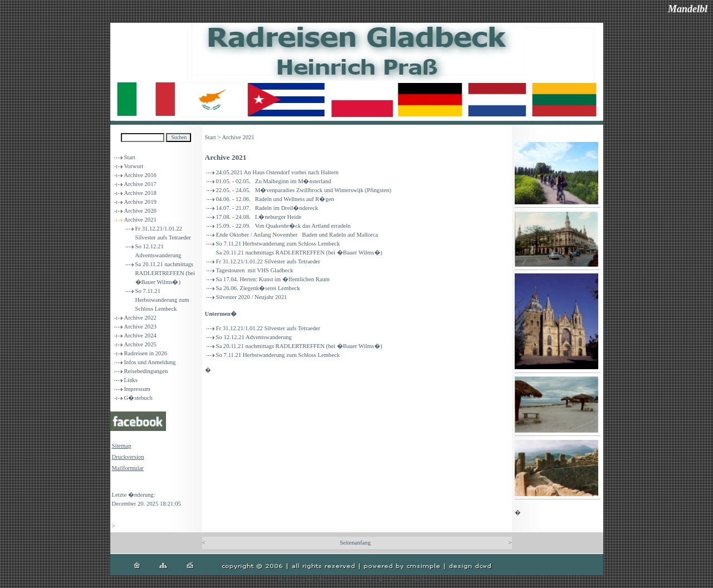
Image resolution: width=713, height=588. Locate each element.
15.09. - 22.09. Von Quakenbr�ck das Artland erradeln (284, 226)
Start (130, 157)
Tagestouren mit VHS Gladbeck (255, 270)
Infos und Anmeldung (150, 362)
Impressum (137, 389)
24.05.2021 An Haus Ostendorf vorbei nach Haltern (277, 172)
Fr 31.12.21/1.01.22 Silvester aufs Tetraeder (268, 261)
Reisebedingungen (146, 371)
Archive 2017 (140, 184)
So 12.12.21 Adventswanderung (254, 337)
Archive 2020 (140, 211)
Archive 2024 (140, 335)
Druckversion (128, 457)
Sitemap (122, 446)
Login (119, 484)
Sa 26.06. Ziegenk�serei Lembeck (258, 288)
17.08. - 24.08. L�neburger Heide (259, 217)
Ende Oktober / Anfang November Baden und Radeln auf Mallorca (297, 235)
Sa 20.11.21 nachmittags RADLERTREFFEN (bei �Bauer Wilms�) (165, 273)
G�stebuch (138, 398)
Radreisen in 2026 (146, 353)
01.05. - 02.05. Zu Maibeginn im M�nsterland (274, 181)
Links (131, 380)
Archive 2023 (140, 327)
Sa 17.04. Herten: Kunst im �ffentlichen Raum (273, 279)
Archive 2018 (140, 193)
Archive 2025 (140, 344)
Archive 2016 (140, 175)
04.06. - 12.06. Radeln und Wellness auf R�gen (275, 199)
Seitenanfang (355, 543)
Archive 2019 (140, 202)
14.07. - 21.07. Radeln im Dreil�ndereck (267, 208)
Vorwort (134, 166)
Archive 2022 (140, 318)
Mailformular (128, 468)
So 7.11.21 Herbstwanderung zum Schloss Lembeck (162, 300)
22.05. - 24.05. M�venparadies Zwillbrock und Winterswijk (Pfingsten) (304, 190)
